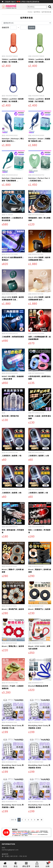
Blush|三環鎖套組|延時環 (38, 686)
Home (30, 12)
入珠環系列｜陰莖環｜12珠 (39, 456)
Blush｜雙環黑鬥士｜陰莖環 (39, 609)
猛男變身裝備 (46, 12)
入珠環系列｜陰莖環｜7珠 (12, 456)
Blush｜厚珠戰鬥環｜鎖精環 (13, 609)
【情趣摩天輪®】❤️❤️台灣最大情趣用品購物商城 (22, 2)
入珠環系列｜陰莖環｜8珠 (12, 493)
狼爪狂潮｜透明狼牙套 (10, 416)
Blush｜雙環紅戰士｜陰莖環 (13, 646)
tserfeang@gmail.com (10, 850)
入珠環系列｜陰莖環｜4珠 (38, 493)
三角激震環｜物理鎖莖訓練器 (13, 337)
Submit (32, 27)
